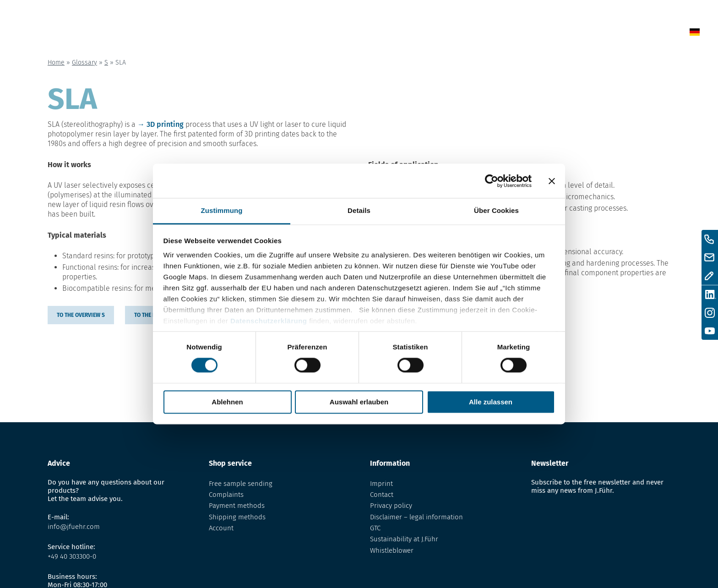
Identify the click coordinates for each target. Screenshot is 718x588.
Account (221, 528)
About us (536, 34)
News (398, 34)
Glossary (483, 34)
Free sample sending (241, 484)
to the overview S (81, 315)
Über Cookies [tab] (496, 210)
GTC (375, 528)
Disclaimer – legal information (416, 517)
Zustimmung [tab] (222, 210)
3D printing (165, 124)
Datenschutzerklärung (269, 321)
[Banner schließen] (552, 181)
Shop (436, 34)
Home (358, 34)
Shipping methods (237, 517)
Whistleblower (392, 550)
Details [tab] (359, 210)
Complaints (226, 495)
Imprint (381, 484)
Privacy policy (391, 506)
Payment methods (237, 506)
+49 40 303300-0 (72, 556)
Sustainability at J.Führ (404, 539)
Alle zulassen (491, 402)
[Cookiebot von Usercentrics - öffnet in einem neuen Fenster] (492, 181)
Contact (588, 34)
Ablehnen (227, 402)
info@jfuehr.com (74, 527)
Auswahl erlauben (359, 402)
